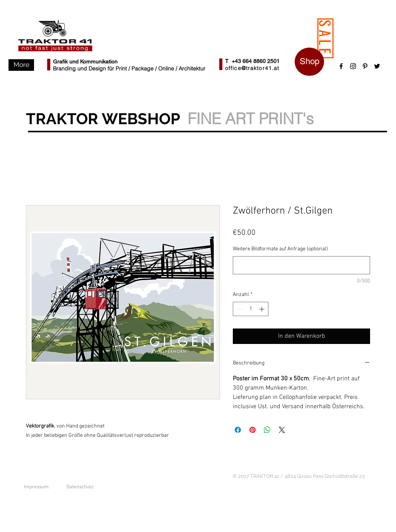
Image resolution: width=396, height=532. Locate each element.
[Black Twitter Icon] (377, 66)
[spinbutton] (251, 309)
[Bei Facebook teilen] (238, 430)
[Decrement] (239, 309)
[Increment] (262, 309)
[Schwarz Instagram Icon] (353, 66)
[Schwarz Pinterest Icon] (365, 66)
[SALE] (326, 38)
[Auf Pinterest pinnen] (253, 430)
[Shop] (309, 62)
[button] (21, 65)
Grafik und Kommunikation (85, 62)
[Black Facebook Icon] (341, 66)
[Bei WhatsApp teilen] (267, 430)
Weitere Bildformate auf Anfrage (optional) (280, 249)
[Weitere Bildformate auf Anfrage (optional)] (301, 265)
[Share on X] (282, 430)
